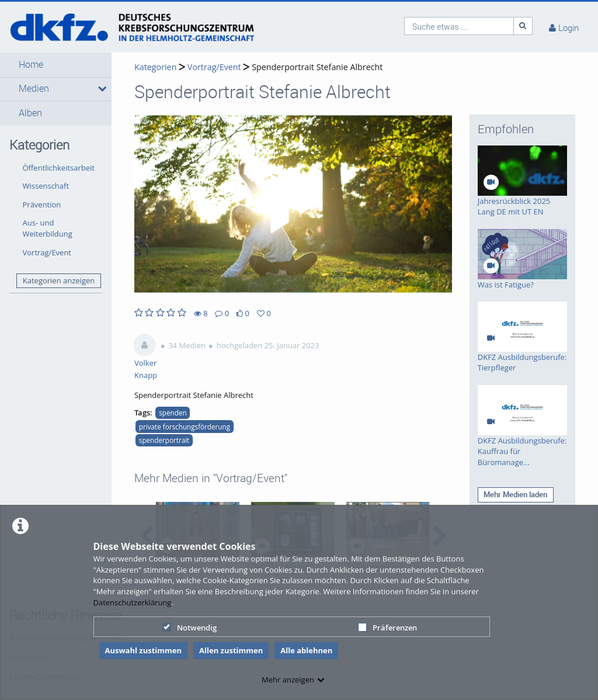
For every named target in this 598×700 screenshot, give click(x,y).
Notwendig (190, 628)
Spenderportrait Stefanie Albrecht (317, 67)
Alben (30, 113)
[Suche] (523, 26)
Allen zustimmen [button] (231, 650)
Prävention (42, 205)
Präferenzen (387, 628)
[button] (56, 65)
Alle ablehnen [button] (306, 650)
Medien (34, 89)
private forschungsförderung (185, 427)
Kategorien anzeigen (59, 280)
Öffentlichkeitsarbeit (59, 168)
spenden (173, 413)
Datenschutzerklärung (133, 602)
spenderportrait (164, 440)
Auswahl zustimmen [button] (144, 650)
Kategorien (155, 67)
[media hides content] (100, 89)
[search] (459, 26)
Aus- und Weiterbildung (48, 228)
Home (31, 65)
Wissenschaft (46, 186)
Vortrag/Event (47, 252)
